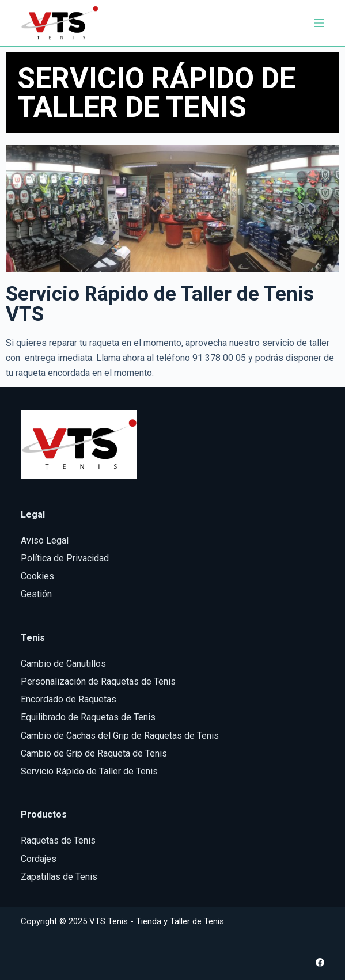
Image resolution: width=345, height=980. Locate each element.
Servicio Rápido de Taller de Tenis (89, 771)
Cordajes (39, 859)
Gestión (36, 594)
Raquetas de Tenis (58, 840)
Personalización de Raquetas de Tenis (98, 681)
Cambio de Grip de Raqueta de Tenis (94, 753)
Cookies (37, 576)
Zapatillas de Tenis (59, 877)
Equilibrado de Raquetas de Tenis (88, 717)
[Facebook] (320, 962)
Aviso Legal (45, 540)
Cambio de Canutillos (63, 664)
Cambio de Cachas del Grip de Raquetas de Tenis (120, 736)
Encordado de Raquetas (69, 699)
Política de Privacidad (65, 558)
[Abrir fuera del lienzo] (319, 23)
